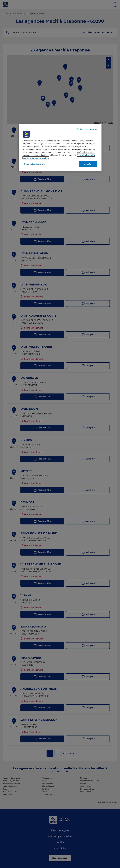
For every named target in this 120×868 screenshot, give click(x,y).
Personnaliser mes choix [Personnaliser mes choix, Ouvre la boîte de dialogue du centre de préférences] (34, 164)
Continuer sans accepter (87, 129)
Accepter (88, 164)
